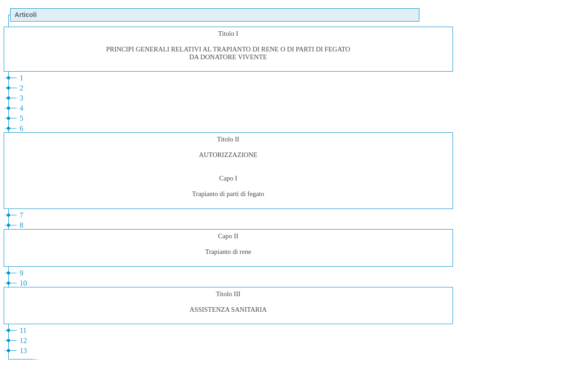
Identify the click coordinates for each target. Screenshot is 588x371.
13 (23, 351)
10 (23, 283)
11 (23, 330)
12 (23, 340)
